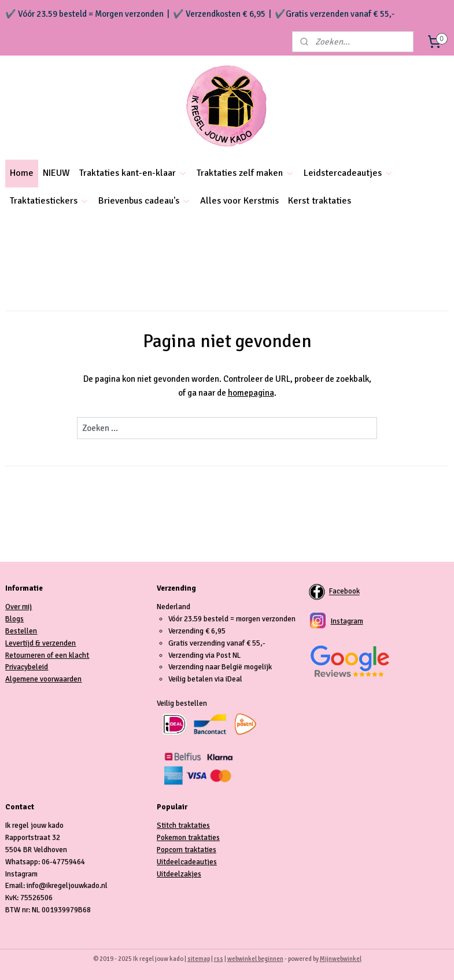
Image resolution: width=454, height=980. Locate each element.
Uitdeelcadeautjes (187, 862)
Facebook (344, 592)
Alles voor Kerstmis (239, 201)
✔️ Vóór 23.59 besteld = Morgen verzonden (84, 14)
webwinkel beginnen (255, 959)
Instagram (347, 621)
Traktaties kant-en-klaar (133, 173)
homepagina (251, 393)
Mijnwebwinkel (341, 959)
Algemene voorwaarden (43, 679)
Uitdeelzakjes (179, 874)
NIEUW (56, 173)
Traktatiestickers (49, 201)
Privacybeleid (27, 667)
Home (22, 173)
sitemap (199, 959)
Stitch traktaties (183, 826)
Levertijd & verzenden (40, 643)
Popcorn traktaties (187, 850)
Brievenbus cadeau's (145, 201)
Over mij (19, 607)
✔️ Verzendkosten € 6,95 (219, 14)
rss (219, 959)
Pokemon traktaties (188, 838)
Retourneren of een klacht (47, 655)
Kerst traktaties (320, 201)
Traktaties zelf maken (246, 173)
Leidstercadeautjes (348, 173)
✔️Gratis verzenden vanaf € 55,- (335, 14)
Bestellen (21, 631)
